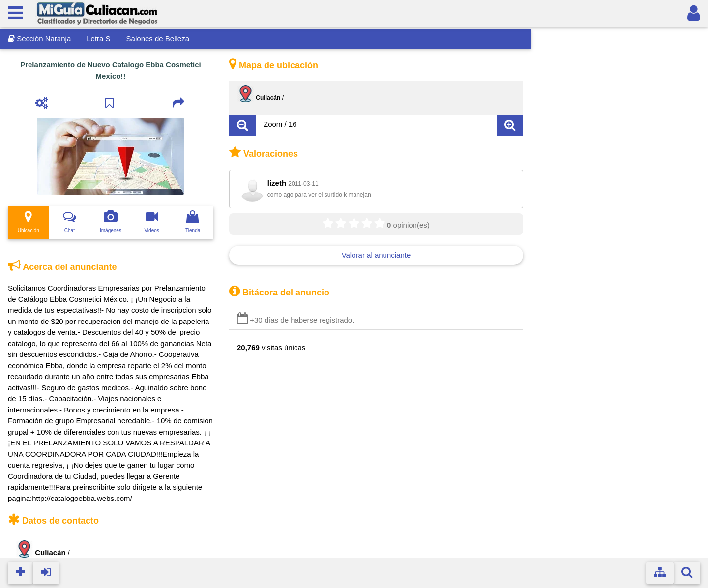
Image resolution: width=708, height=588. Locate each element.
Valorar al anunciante (376, 255)
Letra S (98, 39)
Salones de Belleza (158, 39)
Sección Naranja (39, 39)
